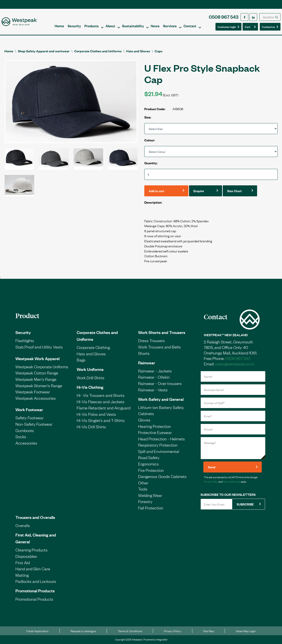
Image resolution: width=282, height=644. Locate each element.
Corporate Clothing (93, 347)
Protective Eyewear (155, 432)
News (155, 26)
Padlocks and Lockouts (36, 581)
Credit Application (37, 631)
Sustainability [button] (133, 26)
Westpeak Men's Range (36, 379)
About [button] (110, 26)
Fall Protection (151, 508)
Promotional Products (35, 591)
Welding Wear (150, 495)
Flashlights (25, 340)
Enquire (199, 191)
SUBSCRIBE (245, 504)
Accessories (26, 443)
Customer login (227, 27)
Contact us (269, 26)
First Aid (23, 562)
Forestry (145, 501)
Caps (159, 51)
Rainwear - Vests (153, 390)
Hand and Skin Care (33, 569)
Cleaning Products (32, 550)
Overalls (23, 525)
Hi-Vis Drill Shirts (91, 427)
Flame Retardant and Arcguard (104, 408)
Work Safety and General (161, 399)
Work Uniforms (90, 369)
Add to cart (156, 191)
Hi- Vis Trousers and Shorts (101, 395)
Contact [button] (190, 26)
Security (74, 26)
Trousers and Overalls (35, 517)
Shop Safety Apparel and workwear (44, 51)
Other (143, 483)
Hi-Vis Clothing (90, 387)
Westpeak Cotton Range (37, 373)
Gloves (144, 420)
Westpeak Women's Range (39, 385)
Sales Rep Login (246, 631)
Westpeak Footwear (33, 392)
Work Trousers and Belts (160, 347)
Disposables (26, 556)
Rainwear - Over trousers (160, 383)
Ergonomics (148, 464)
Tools (143, 489)
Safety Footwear (30, 418)
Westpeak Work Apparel (37, 358)
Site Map (209, 631)
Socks (21, 436)
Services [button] (170, 26)
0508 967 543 (224, 17)
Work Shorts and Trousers (162, 332)
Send (212, 467)
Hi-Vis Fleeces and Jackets (101, 401)
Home (59, 26)
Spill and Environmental (159, 451)
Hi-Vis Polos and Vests (96, 414)
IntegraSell (162, 639)
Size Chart (234, 191)
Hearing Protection (155, 426)
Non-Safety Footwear (34, 424)
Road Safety (149, 457)
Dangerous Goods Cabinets (162, 476)
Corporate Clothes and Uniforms (98, 51)
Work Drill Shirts (91, 378)
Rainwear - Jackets (155, 371)
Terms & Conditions (130, 631)
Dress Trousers (151, 340)
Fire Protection (151, 470)
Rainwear (147, 363)
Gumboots (25, 430)
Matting (22, 575)
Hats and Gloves (138, 51)
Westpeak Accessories (36, 398)
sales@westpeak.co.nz (235, 364)
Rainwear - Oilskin (154, 377)
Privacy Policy (211, 482)
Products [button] (92, 26)
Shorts (144, 353)
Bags (81, 360)
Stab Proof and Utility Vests (39, 347)
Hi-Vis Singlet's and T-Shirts (101, 420)
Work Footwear (29, 409)
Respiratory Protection (158, 445)
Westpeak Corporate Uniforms (42, 367)
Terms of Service (232, 482)
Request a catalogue (83, 631)
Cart (249, 26)
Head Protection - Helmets (161, 439)
